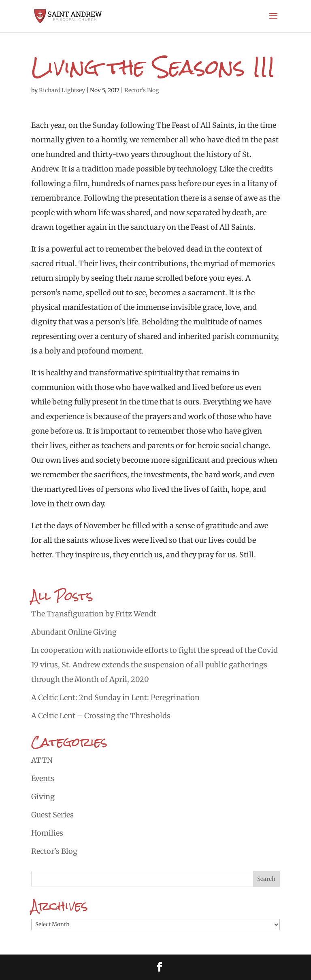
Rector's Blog (142, 90)
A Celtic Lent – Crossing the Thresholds (101, 716)
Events (43, 778)
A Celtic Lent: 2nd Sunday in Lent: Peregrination (115, 697)
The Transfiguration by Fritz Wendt (94, 614)
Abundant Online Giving (74, 632)
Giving (43, 797)
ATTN (42, 760)
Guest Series (52, 815)
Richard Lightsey (62, 90)
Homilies (47, 833)
